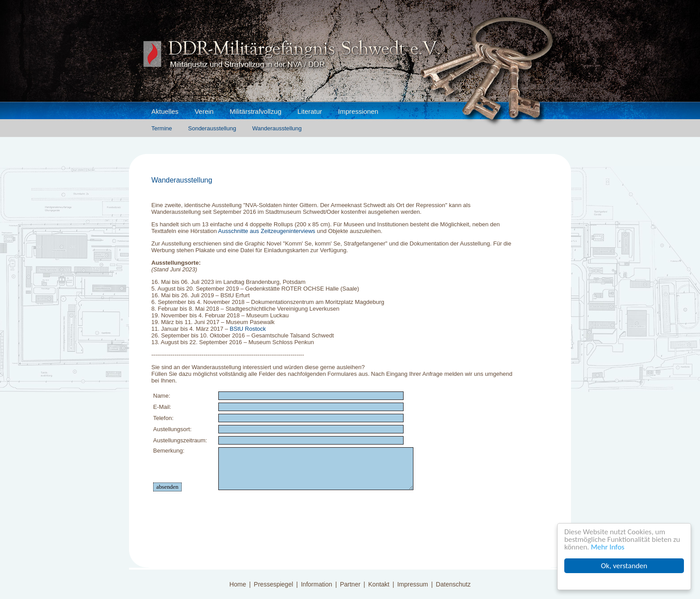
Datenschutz (453, 584)
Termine (162, 128)
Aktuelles (165, 111)
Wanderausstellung (277, 128)
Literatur (310, 111)
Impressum (413, 584)
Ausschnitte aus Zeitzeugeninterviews (267, 231)
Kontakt (379, 584)
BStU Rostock (248, 329)
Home (238, 584)
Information (317, 584)
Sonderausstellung (212, 128)
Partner (350, 584)
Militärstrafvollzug (255, 111)
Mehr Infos (608, 547)
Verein (204, 111)
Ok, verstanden (624, 566)
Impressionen (358, 111)
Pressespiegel (274, 584)
